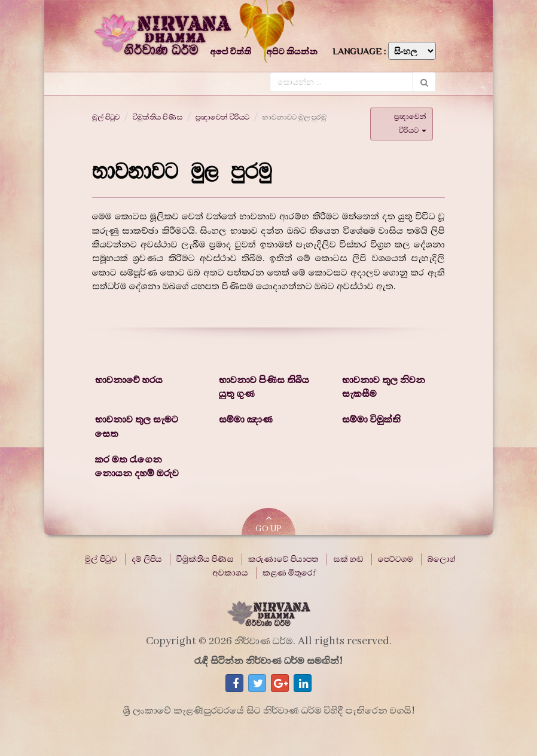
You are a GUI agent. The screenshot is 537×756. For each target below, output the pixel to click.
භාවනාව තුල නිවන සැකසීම (384, 387)
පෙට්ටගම (396, 559)
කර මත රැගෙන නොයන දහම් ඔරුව (137, 466)
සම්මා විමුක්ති (371, 420)
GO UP (268, 524)
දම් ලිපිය (147, 559)
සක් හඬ (348, 559)
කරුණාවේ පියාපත (283, 559)
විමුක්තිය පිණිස (158, 117)
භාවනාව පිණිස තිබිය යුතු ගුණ (264, 387)
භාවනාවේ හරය (129, 380)
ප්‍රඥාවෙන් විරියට (222, 117)
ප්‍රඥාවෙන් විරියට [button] (410, 123)
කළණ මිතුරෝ (289, 573)
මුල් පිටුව (106, 117)
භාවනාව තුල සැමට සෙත (137, 426)
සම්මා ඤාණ (246, 420)
